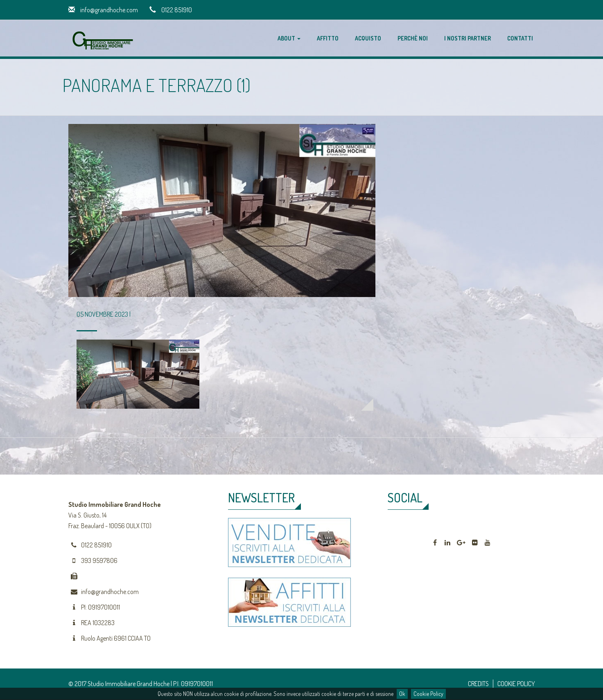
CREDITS (478, 684)
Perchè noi (413, 38)
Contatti (520, 38)
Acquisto (368, 38)
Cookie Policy (428, 694)
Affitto (328, 38)
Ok (402, 694)
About (289, 38)
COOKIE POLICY (516, 684)
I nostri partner (467, 38)
